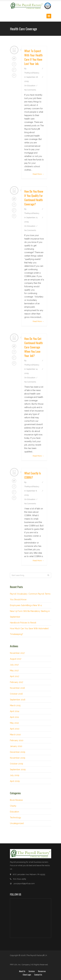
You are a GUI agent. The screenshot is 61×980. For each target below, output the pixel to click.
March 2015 (15, 705)
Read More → (38, 174)
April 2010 (15, 729)
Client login (27, 975)
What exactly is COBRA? (33, 475)
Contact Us (38, 975)
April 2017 (15, 676)
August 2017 (16, 659)
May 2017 (14, 671)
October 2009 (16, 764)
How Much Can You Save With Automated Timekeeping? (29, 631)
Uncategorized (17, 823)
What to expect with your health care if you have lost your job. (33, 57)
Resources (42, 971)
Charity (13, 806)
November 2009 (18, 758)
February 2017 (16, 682)
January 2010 (16, 746)
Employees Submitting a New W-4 (26, 605)
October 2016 (16, 694)
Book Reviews (16, 800)
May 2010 (14, 723)
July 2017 (14, 665)
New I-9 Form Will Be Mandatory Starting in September (30, 614)
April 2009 (15, 781)
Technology (15, 818)
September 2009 (18, 770)
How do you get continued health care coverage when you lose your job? (33, 347)
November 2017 (17, 653)
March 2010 (15, 735)
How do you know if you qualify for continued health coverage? (34, 198)
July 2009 (15, 775)
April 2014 (15, 711)
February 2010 (17, 740)
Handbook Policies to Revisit (23, 623)
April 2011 (14, 717)
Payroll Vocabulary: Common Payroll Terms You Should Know (30, 597)
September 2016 (18, 700)
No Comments (30, 90)
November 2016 (17, 688)
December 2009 (18, 752)
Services (32, 971)
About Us (22, 971)
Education (31, 86)
